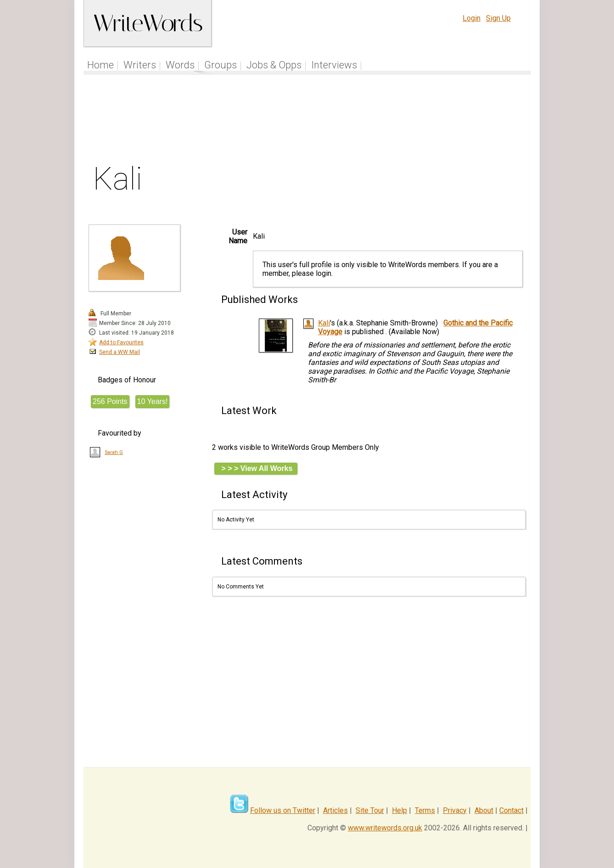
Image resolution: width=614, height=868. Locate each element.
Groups (220, 65)
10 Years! (153, 401)
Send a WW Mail (120, 352)
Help (399, 810)
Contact (511, 810)
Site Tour (370, 810)
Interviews (334, 65)
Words (180, 65)
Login (472, 18)
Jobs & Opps (274, 65)
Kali (324, 323)
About (484, 810)
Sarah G (114, 452)
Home (100, 65)
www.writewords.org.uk (385, 828)
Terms (425, 810)
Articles (335, 810)
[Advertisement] (307, 121)
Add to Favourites (121, 342)
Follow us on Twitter (283, 810)
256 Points (110, 401)
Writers (140, 65)
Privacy (455, 810)
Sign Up (498, 18)
